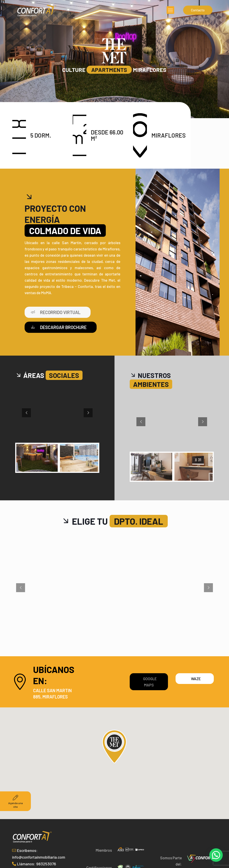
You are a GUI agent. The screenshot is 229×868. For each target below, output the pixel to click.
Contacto (198, 10)
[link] (201, 859)
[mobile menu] (170, 10)
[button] (216, 855)
